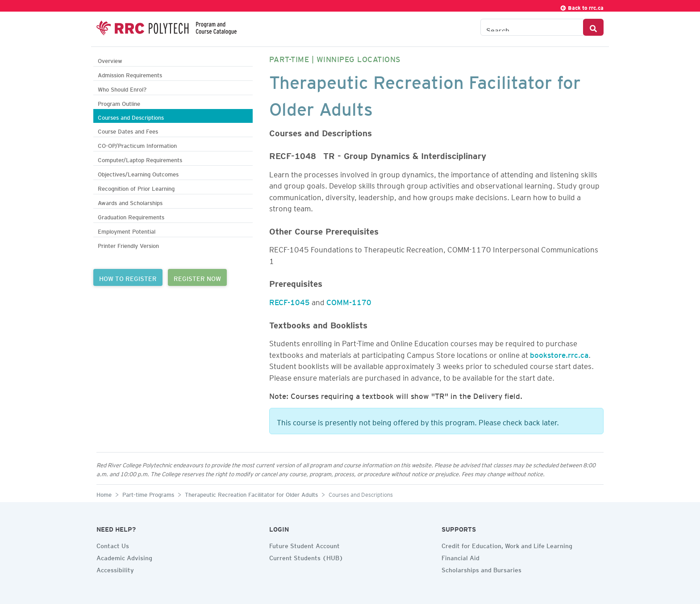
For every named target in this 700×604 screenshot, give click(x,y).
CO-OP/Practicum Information (137, 145)
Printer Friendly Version (128, 245)
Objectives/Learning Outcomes (138, 173)
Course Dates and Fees (128, 130)
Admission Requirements (130, 74)
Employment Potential (127, 230)
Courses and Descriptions (131, 116)
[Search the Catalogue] (532, 27)
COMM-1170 (349, 301)
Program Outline (119, 103)
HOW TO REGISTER (128, 277)
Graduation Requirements (131, 216)
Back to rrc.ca (582, 6)
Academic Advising (124, 557)
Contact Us (113, 545)
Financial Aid (460, 557)
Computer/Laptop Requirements (140, 159)
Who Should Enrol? (122, 88)
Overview (110, 60)
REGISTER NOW (197, 277)
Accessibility (115, 569)
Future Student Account (304, 545)
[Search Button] (593, 27)
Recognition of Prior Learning (136, 187)
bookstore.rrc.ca (559, 353)
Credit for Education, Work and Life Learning (507, 545)
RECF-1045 (290, 301)
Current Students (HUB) (306, 557)
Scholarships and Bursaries (481, 569)
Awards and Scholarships (130, 202)
